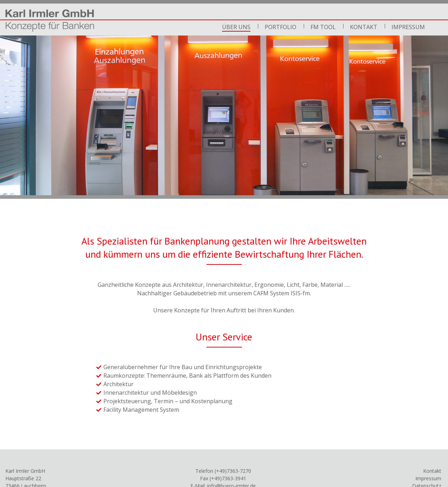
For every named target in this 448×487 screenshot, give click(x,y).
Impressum (408, 27)
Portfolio (280, 27)
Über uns (236, 27)
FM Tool (323, 27)
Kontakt (364, 27)
